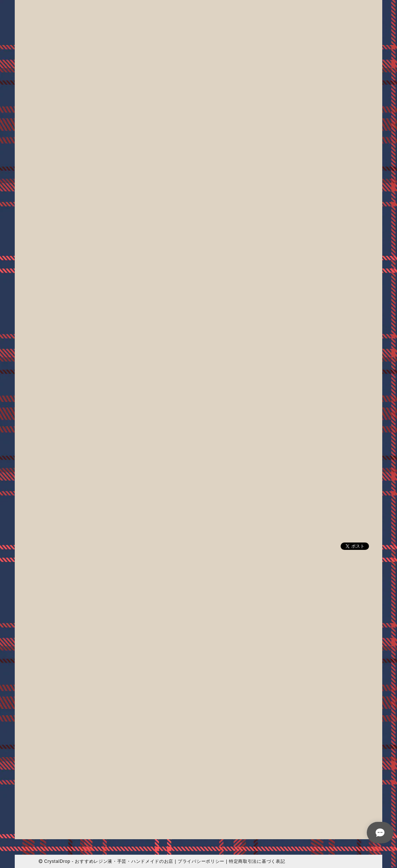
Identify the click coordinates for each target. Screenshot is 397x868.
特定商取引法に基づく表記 (257, 861)
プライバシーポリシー (201, 861)
